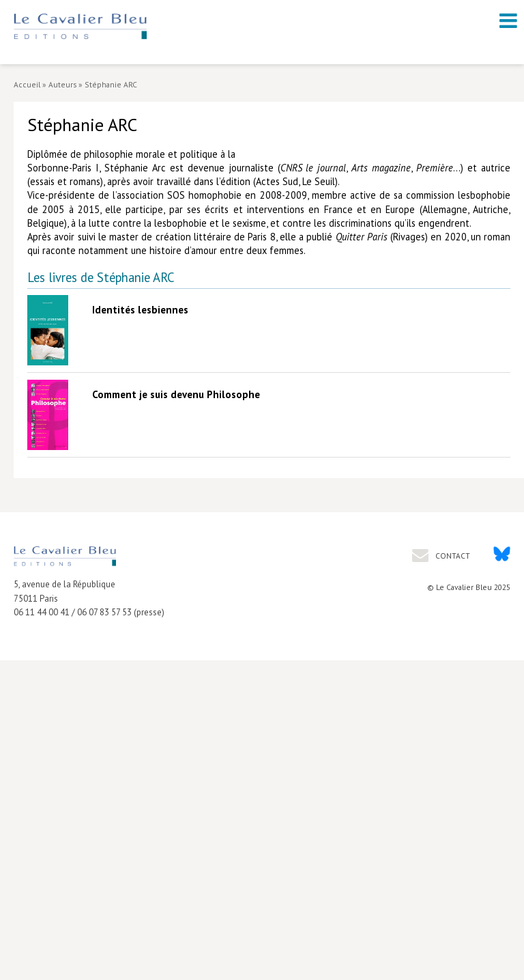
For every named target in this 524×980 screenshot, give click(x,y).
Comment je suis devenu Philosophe (176, 394)
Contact (452, 556)
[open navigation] (508, 20)
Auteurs (62, 84)
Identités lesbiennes (140, 310)
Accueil (27, 84)
